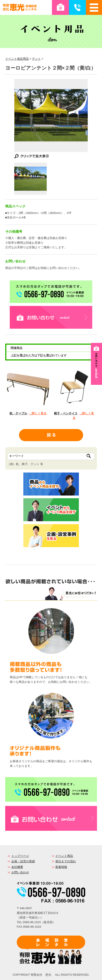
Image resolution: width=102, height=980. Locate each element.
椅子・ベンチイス (66, 413)
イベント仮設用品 (17, 59)
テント (36, 59)
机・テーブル (18, 413)
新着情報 (61, 867)
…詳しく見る (38, 413)
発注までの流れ (66, 861)
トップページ (20, 856)
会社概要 (17, 867)
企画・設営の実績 (23, 861)
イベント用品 (64, 856)
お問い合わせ (20, 872)
